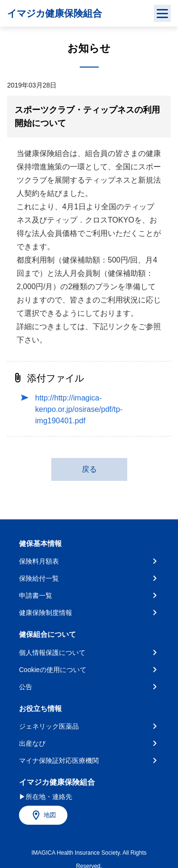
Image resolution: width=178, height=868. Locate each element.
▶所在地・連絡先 (46, 797)
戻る (89, 469)
